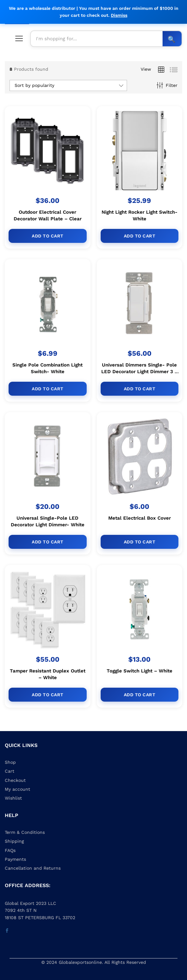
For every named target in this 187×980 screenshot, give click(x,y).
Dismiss (119, 15)
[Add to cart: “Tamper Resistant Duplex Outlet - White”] (48, 695)
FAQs (10, 850)
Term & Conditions (25, 832)
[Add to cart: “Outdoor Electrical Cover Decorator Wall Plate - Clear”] (48, 236)
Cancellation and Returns (33, 868)
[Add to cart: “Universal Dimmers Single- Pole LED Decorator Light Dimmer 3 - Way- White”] (140, 389)
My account (17, 789)
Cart (10, 771)
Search (172, 39)
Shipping (14, 841)
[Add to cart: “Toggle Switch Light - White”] (140, 695)
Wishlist (13, 798)
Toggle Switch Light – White (140, 671)
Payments (15, 859)
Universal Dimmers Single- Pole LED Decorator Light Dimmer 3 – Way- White (140, 372)
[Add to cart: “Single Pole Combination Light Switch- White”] (48, 389)
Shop (10, 762)
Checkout (15, 780)
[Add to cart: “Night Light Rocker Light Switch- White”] (140, 236)
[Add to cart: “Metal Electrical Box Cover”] (140, 542)
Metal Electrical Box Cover (140, 518)
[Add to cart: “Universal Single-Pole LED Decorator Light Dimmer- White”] (48, 542)
